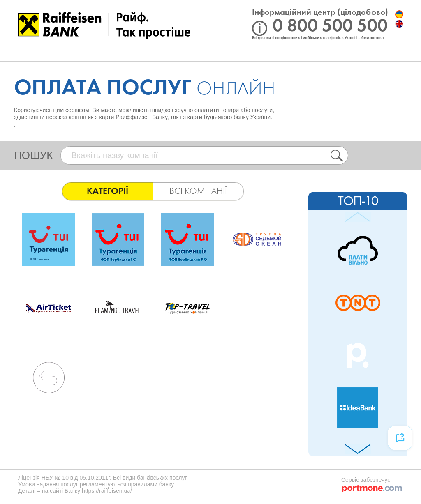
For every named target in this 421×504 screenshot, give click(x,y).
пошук (33, 155)
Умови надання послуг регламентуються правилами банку (96, 484)
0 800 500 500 (330, 26)
